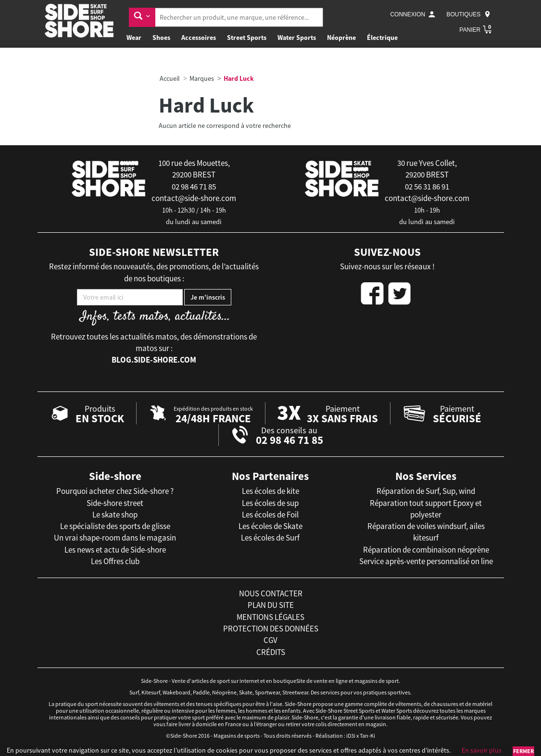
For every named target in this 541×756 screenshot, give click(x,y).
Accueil (170, 78)
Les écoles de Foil (270, 515)
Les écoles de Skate (270, 526)
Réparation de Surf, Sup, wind (426, 491)
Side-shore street (115, 503)
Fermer (523, 751)
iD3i (351, 736)
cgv (270, 640)
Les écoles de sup (270, 503)
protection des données (271, 629)
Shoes (161, 38)
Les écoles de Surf (270, 538)
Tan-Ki (367, 736)
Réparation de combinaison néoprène (426, 550)
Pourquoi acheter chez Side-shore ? (115, 491)
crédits (271, 652)
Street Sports (247, 38)
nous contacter (271, 593)
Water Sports (297, 38)
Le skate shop (115, 515)
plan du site (271, 605)
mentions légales (270, 617)
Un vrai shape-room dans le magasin (115, 538)
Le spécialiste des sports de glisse (115, 526)
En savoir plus (482, 750)
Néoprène (341, 38)
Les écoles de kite (270, 491)
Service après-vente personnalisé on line (426, 561)
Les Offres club (115, 561)
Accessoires (199, 38)
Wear (134, 38)
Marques (202, 78)
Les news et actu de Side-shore (115, 550)
